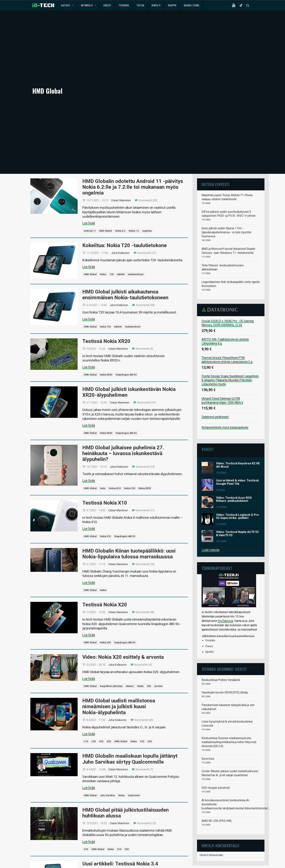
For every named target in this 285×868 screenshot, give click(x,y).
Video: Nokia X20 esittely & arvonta (123, 626)
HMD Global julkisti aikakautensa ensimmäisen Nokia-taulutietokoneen (125, 263)
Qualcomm (134, 764)
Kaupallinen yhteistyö (111, 655)
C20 (94, 710)
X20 (149, 655)
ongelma (147, 200)
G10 (101, 710)
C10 (86, 710)
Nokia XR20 (106, 343)
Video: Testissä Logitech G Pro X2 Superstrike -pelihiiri (237, 485)
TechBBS (124, 5)
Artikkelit (89, 5)
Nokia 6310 (115, 457)
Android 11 (90, 200)
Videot (107, 5)
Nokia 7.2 (134, 200)
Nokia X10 (105, 505)
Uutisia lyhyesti (216, 153)
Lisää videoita (210, 519)
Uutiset (67, 5)
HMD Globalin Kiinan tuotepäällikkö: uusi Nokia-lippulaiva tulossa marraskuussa (129, 522)
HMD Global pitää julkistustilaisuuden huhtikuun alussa (126, 782)
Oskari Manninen (121, 169)
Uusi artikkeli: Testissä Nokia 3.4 (120, 832)
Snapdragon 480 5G (126, 343)
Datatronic (221, 278)
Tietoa (140, 5)
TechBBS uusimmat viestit (224, 638)
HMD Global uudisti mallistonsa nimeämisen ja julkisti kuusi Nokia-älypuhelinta (119, 675)
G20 (109, 710)
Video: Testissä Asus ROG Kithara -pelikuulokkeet (234, 468)
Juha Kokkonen (120, 222)
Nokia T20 (105, 295)
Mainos (130, 655)
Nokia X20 (105, 611)
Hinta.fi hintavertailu (211, 824)
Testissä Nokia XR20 (106, 310)
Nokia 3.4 (105, 862)
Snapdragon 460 (122, 862)
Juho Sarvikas (107, 764)
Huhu (103, 457)
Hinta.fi (156, 5)
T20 (112, 243)
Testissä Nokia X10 (105, 472)
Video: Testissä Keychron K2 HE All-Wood (238, 434)
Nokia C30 (130, 457)
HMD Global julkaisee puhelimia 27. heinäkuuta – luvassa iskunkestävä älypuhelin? (123, 422)
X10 (142, 710)
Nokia (103, 243)
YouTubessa (225, 590)
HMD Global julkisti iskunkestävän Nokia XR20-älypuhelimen (129, 361)
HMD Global (105, 200)
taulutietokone (136, 243)
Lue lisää (89, 192)
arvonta (158, 655)
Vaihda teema (191, 5)
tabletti (121, 243)
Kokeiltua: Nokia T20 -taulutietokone (125, 214)
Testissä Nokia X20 (105, 573)
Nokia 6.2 (120, 200)
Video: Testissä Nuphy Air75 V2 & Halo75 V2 (237, 502)
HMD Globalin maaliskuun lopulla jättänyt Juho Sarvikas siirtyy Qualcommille (130, 728)
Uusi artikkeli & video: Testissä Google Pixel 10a (237, 451)
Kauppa (172, 5)
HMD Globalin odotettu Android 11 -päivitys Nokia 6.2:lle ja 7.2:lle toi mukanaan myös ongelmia (133, 156)
